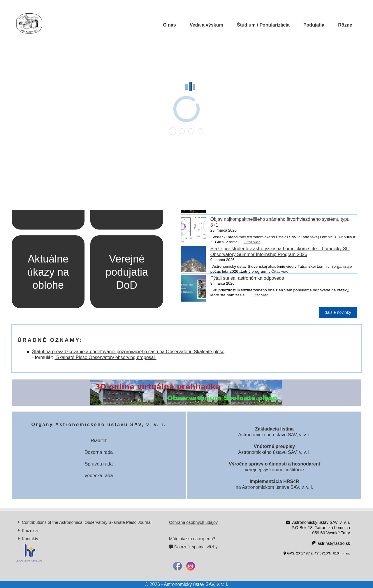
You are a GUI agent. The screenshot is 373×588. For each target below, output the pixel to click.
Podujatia (314, 25)
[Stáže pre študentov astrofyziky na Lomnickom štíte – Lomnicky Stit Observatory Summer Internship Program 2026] (193, 260)
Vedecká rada (99, 476)
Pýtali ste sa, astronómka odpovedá (247, 278)
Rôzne (345, 25)
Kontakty (30, 539)
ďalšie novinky (338, 312)
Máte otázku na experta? (192, 539)
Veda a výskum (206, 25)
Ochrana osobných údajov (193, 522)
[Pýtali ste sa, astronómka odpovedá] (193, 290)
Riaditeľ (98, 441)
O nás (169, 25)
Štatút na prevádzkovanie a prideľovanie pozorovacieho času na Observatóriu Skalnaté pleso (128, 352)
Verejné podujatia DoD (127, 272)
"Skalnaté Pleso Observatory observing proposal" (105, 357)
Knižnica (30, 531)
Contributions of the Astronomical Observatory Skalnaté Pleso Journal (87, 522)
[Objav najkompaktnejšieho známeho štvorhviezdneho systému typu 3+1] (193, 231)
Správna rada (98, 464)
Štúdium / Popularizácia (263, 25)
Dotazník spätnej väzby (193, 547)
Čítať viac (252, 242)
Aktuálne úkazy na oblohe (48, 272)
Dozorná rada (99, 452)
